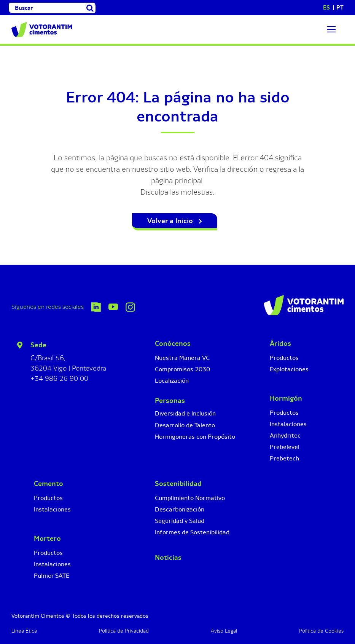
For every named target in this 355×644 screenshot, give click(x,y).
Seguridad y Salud (180, 521)
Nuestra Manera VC (182, 358)
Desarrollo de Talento (185, 425)
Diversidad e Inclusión (185, 413)
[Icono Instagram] (130, 306)
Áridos (280, 344)
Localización (172, 381)
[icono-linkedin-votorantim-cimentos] (96, 306)
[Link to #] (331, 29)
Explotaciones (289, 369)
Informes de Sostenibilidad (192, 532)
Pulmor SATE (52, 576)
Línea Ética (24, 631)
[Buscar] (47, 8)
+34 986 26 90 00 (59, 379)
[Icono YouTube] (113, 307)
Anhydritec (285, 435)
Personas (170, 401)
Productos (284, 358)
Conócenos (173, 344)
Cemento (49, 484)
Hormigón (286, 398)
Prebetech (284, 458)
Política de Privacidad (124, 631)
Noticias (168, 558)
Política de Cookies (321, 631)
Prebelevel (285, 447)
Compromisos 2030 (182, 369)
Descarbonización (180, 509)
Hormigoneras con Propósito (195, 437)
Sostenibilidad (178, 484)
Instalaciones (288, 424)
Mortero (47, 539)
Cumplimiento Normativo (190, 498)
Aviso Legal (224, 631)
